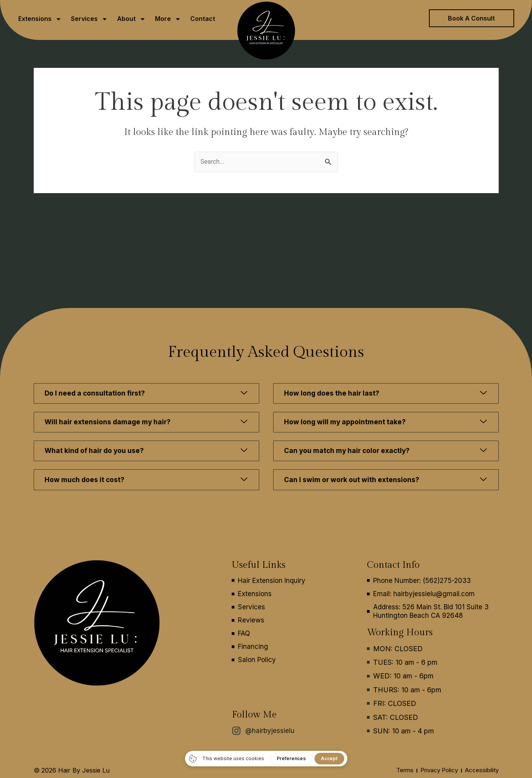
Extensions (40, 19)
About (131, 19)
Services (89, 19)
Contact (203, 19)
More (168, 19)
